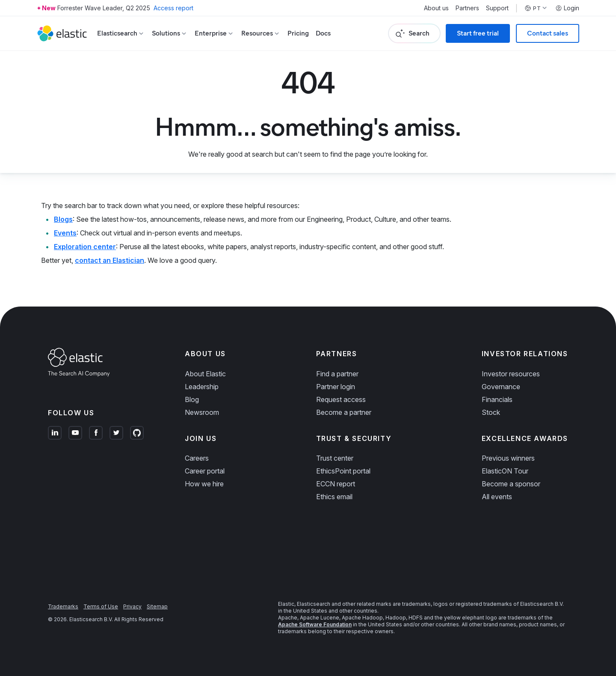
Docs (323, 33)
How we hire (204, 484)
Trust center (335, 458)
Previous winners (508, 458)
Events (65, 233)
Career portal (205, 471)
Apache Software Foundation (315, 624)
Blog (192, 399)
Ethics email (334, 497)
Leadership (202, 387)
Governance (501, 387)
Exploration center (85, 247)
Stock (491, 412)
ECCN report (336, 484)
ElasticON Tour (505, 471)
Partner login (336, 387)
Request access (341, 399)
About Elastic (205, 374)
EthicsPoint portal (343, 471)
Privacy (132, 606)
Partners (467, 8)
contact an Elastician (110, 260)
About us (436, 8)
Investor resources (511, 374)
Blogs (63, 219)
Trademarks (63, 606)
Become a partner (344, 412)
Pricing (298, 33)
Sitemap (157, 606)
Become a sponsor (511, 484)
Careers (197, 458)
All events (497, 497)
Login (567, 8)
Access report (173, 8)
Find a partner (337, 374)
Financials (497, 399)
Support (497, 8)
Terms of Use (101, 606)
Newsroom (202, 412)
